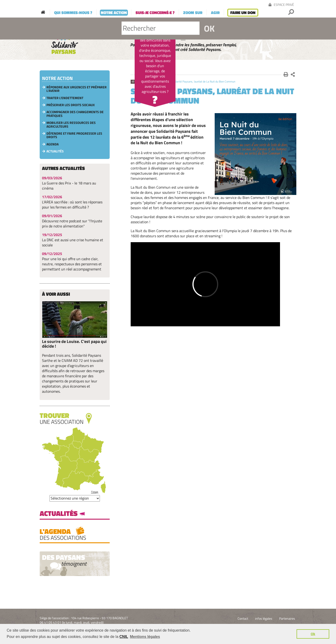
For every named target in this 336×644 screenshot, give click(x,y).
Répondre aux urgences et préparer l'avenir (77, 89)
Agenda (52, 144)
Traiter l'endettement (65, 98)
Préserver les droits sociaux (71, 105)
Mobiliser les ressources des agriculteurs (71, 124)
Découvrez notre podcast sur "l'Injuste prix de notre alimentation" (72, 223)
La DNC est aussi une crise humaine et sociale (73, 242)
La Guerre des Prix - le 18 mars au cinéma (69, 186)
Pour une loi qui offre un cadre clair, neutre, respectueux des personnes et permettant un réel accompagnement (72, 264)
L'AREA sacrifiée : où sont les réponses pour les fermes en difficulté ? (72, 205)
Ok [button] (313, 634)
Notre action (146, 82)
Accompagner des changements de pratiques (75, 114)
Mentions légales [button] (145, 637)
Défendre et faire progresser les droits (74, 135)
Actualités (162, 82)
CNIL (124, 637)
